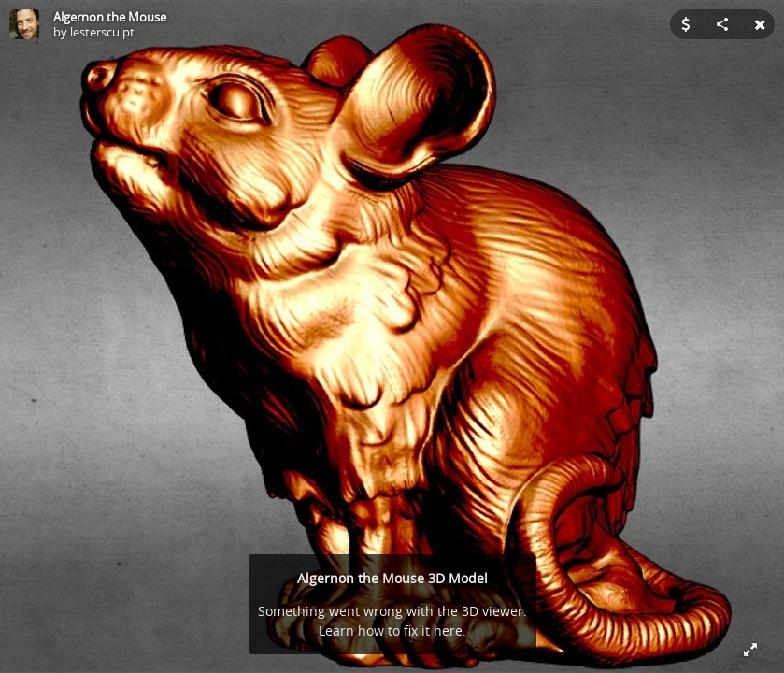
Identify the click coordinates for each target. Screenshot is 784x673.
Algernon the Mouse (110, 17)
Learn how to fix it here (391, 630)
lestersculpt (102, 32)
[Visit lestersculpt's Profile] (24, 24)
